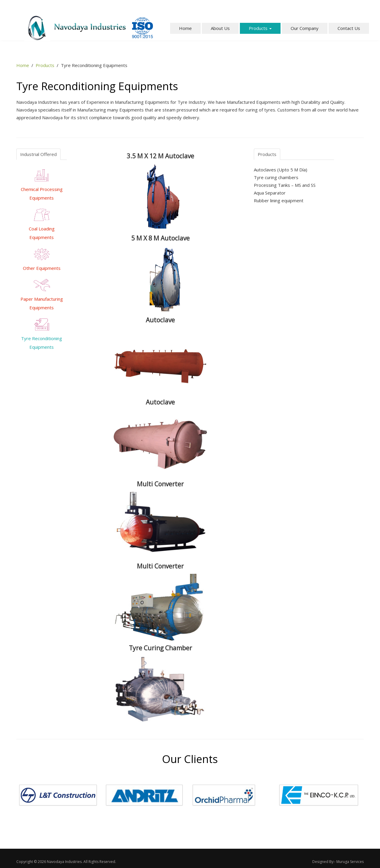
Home (185, 28)
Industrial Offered (38, 154)
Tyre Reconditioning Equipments (42, 336)
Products (260, 28)
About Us (220, 28)
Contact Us (349, 28)
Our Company (305, 28)
